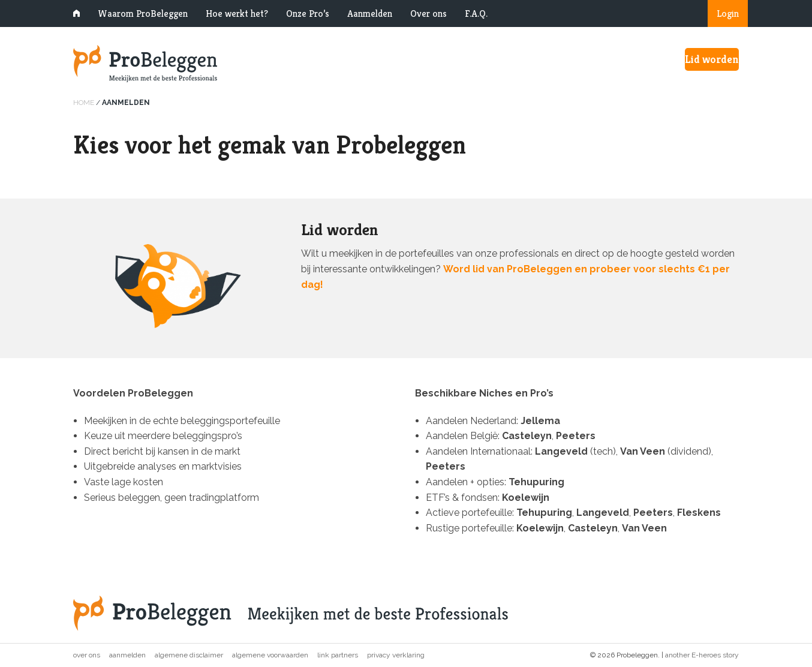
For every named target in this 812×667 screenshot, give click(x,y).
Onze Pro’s (308, 13)
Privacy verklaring (396, 655)
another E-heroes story (702, 655)
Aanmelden (370, 13)
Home (84, 103)
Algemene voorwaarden (270, 655)
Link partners (338, 655)
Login (728, 13)
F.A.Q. (476, 13)
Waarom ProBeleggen (143, 13)
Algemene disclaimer (189, 655)
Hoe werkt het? (237, 13)
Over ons (428, 13)
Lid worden (712, 59)
